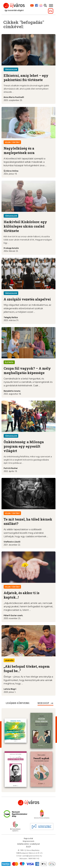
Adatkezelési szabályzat (28, 844)
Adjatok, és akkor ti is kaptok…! (22, 595)
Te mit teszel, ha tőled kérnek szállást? (28, 521)
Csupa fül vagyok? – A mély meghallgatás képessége (27, 371)
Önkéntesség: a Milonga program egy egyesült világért (24, 446)
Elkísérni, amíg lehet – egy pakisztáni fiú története (26, 78)
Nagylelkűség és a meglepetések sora (19, 150)
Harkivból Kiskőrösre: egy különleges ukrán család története (25, 226)
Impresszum (29, 841)
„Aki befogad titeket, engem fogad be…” (27, 669)
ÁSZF (28, 847)
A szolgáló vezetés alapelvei (27, 299)
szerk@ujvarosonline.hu (32, 856)
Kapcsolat (28, 838)
